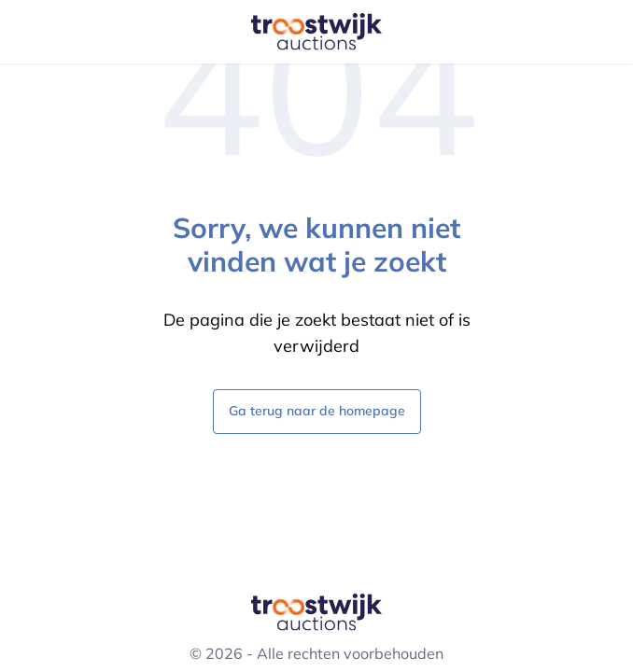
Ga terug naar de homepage (317, 410)
